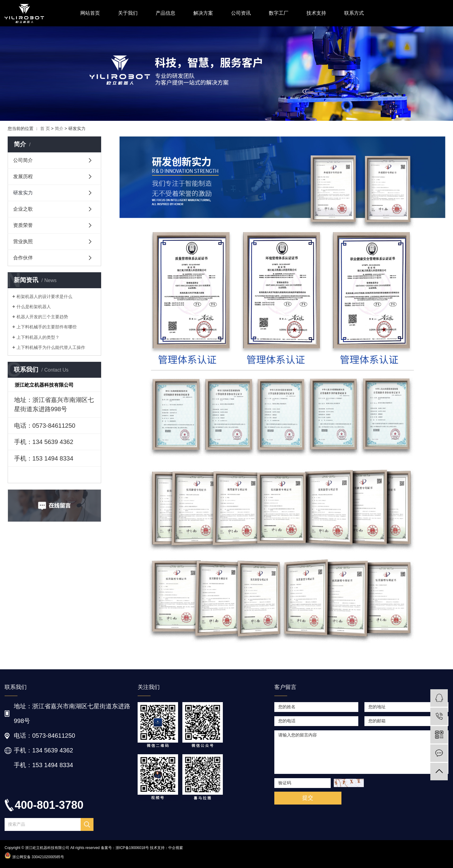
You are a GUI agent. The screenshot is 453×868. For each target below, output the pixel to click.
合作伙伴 (23, 258)
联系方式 (354, 13)
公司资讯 (241, 13)
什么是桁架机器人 (34, 307)
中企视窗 (176, 848)
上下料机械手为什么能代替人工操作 (51, 347)
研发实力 (23, 193)
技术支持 (316, 13)
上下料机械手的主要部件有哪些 (47, 327)
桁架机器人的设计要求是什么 (44, 296)
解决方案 (203, 13)
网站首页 (90, 13)
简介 (59, 128)
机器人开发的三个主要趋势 (42, 317)
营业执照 (23, 241)
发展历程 (23, 176)
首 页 (45, 128)
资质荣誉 (23, 225)
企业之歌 (23, 209)
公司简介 (23, 160)
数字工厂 (279, 13)
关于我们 (128, 13)
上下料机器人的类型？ (38, 337)
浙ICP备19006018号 (132, 848)
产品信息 (166, 13)
